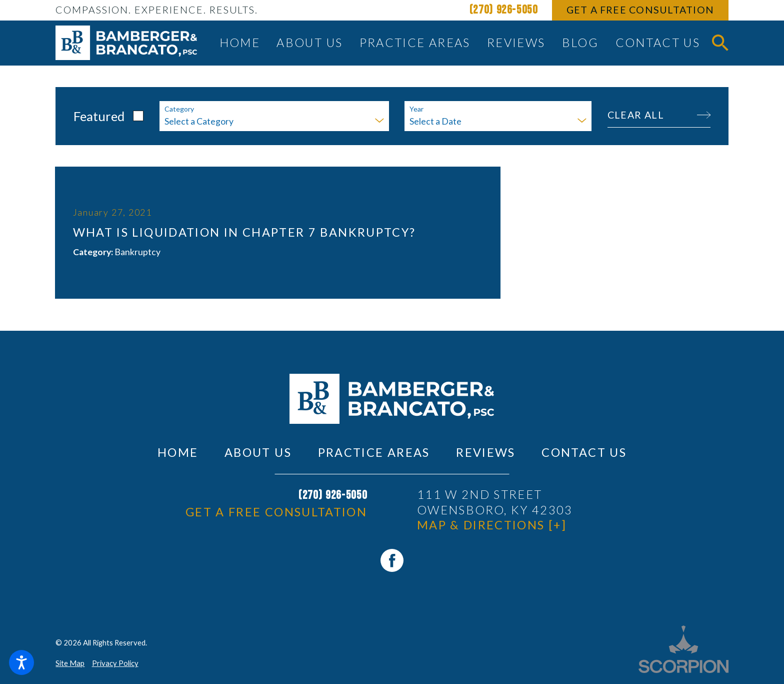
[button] (21, 662)
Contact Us (584, 452)
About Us (258, 452)
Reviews (486, 452)
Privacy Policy (115, 663)
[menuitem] (240, 43)
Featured (99, 116)
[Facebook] (392, 560)
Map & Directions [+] (492, 525)
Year (416, 109)
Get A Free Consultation (640, 10)
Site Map (70, 663)
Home (178, 452)
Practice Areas (374, 452)
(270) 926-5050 (504, 10)
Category (179, 109)
